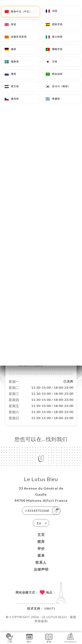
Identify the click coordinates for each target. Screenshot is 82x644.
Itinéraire (70, 638)
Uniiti (50, 613)
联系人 (41, 567)
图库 (41, 546)
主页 (41, 539)
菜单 (41, 560)
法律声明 (41, 574)
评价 (41, 553)
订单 (10, 638)
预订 (29, 638)
